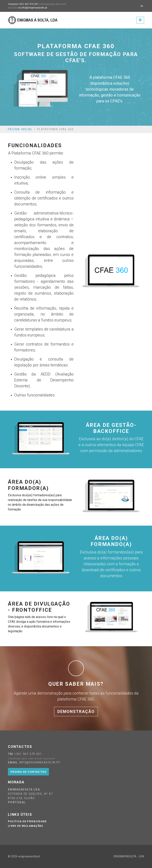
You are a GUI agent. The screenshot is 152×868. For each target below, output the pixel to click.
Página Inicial (20, 129)
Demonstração (76, 712)
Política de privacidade (27, 821)
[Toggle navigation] (140, 20)
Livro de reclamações (26, 826)
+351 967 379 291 (28, 4)
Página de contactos (28, 772)
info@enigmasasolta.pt (34, 8)
